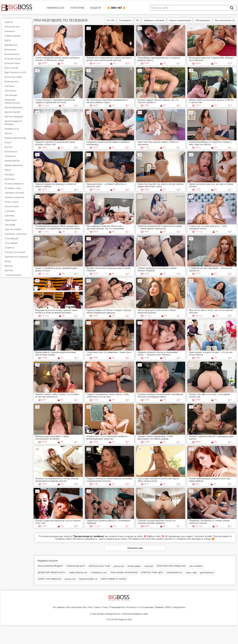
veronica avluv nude (99, 566)
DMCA (168, 607)
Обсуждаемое (203, 20)
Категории (77, 8)
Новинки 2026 (55, 8)
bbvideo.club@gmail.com (109, 614)
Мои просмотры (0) (225, 20)
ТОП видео (134, 539)
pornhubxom (207, 573)
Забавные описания (154, 20)
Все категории (74, 607)
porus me (119, 566)
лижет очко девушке (49, 579)
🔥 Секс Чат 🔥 (116, 8)
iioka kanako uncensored (124, 572)
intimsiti (149, 566)
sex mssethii (196, 566)
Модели (96, 8)
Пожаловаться (117, 607)
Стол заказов (146, 607)
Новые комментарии (180, 20)
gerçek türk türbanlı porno (52, 572)
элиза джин (134, 566)
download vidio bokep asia (171, 566)
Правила (159, 607)
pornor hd (70, 579)
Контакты (132, 607)
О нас (105, 607)
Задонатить (179, 607)
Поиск (97, 607)
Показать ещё (135, 548)
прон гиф (191, 573)
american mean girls (152, 572)
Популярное (125, 20)
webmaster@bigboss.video (135, 614)
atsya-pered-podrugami (50, 566)
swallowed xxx (174, 572)
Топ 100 (110, 20)
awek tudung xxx (78, 572)
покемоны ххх (99, 572)
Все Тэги (88, 607)
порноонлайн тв (88, 579)
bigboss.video (126, 619)
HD (137, 20)
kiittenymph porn (76, 566)
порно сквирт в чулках (114, 579)
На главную (59, 607)
